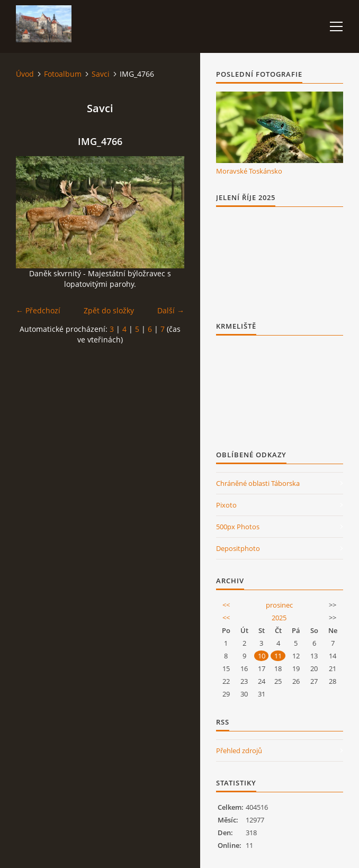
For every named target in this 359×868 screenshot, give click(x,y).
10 (262, 656)
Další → (171, 310)
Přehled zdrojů (239, 751)
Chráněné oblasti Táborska (258, 483)
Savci (101, 74)
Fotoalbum (63, 74)
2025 (279, 618)
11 (278, 656)
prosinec (279, 605)
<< (226, 605)
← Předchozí (38, 310)
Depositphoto (238, 548)
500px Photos (238, 527)
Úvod (25, 74)
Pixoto (226, 505)
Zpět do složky (109, 310)
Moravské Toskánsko (249, 171)
